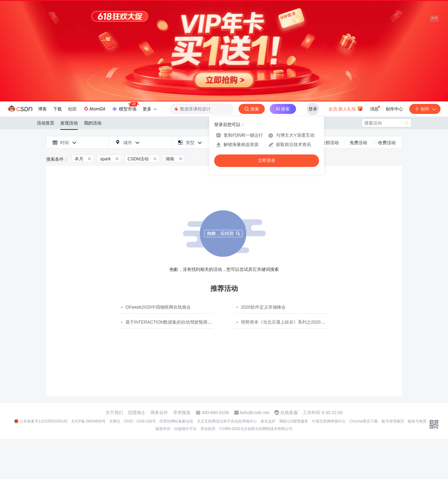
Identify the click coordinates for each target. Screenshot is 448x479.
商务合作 (159, 413)
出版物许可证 (185, 429)
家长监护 (268, 421)
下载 (57, 109)
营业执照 (208, 429)
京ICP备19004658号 (88, 421)
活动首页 (46, 123)
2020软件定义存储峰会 (263, 307)
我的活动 (93, 123)
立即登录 (267, 161)
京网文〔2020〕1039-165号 (133, 421)
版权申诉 (163, 429)
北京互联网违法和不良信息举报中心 (227, 421)
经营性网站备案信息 (176, 421)
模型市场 (125, 107)
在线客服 (289, 413)
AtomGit (94, 109)
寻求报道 (182, 413)
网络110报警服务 (294, 421)
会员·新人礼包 (346, 108)
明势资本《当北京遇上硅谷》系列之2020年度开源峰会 (294, 322)
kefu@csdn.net (255, 413)
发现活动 (69, 123)
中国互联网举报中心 (329, 421)
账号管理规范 (393, 421)
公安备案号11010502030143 (44, 421)
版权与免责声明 (421, 421)
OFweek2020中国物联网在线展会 (158, 307)
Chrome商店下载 (364, 421)
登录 (313, 109)
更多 (150, 109)
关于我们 (114, 413)
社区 (72, 109)
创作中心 (394, 109)
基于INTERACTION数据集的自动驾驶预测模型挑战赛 (177, 322)
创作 (425, 109)
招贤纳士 (137, 413)
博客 (42, 109)
